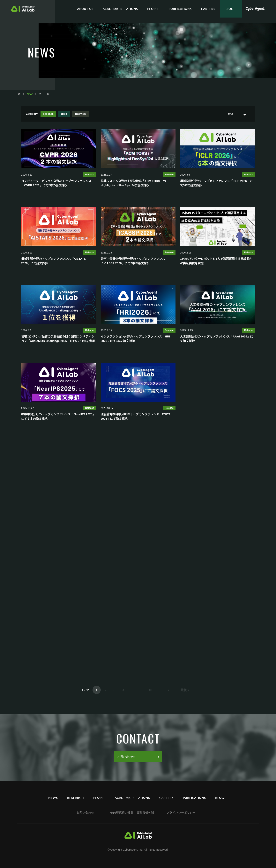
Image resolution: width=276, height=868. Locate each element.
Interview (80, 114)
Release (48, 114)
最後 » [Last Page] (185, 690)
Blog (64, 114)
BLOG (229, 9)
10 (150, 690)
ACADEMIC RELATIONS (120, 9)
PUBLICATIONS (180, 9)
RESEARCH (76, 798)
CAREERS (208, 9)
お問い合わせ (138, 756)
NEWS (53, 798)
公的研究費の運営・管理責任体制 (132, 812)
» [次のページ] (168, 690)
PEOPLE (153, 9)
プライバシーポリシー (181, 812)
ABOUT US (85, 9)
